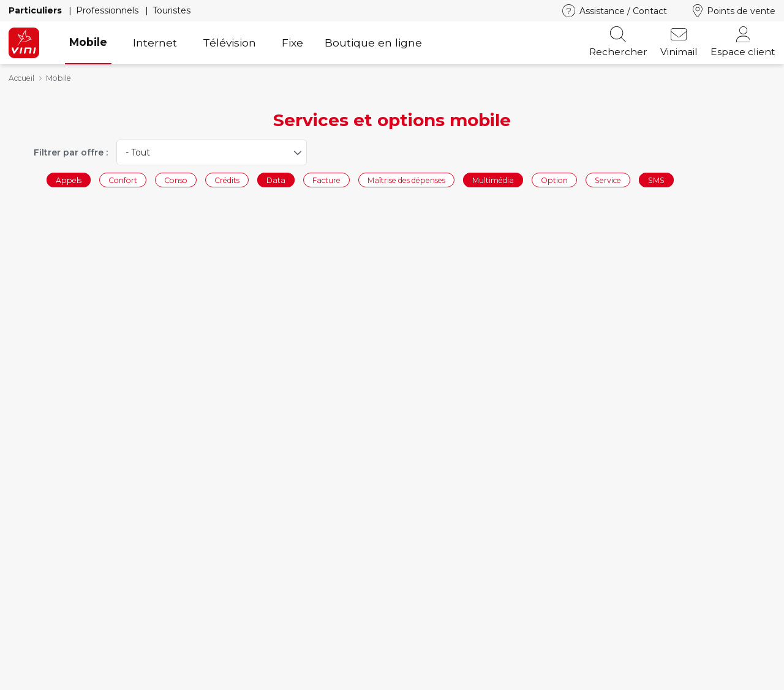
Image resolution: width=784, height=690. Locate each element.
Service (608, 180)
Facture (326, 180)
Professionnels (108, 10)
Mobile (88, 42)
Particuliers (36, 10)
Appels (69, 180)
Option (554, 180)
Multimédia (493, 180)
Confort (123, 180)
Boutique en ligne (373, 43)
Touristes (171, 10)
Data (276, 180)
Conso (176, 180)
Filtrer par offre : (71, 152)
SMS (656, 180)
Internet (155, 43)
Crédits (227, 180)
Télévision (229, 43)
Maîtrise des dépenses (406, 180)
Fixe (292, 43)
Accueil (21, 78)
